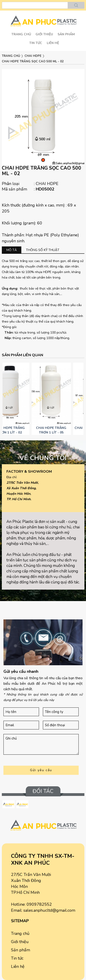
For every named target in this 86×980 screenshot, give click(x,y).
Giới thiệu (44, 34)
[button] (43, 160)
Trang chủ (21, 34)
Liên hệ (53, 43)
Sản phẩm (21, 950)
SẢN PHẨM (66, 34)
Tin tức (36, 43)
